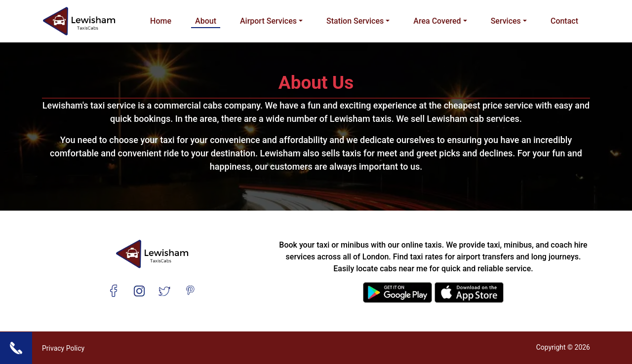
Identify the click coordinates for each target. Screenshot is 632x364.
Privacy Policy (63, 348)
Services (506, 21)
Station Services (355, 21)
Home (161, 21)
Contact (564, 21)
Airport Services (268, 21)
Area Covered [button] (437, 21)
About (206, 21)
